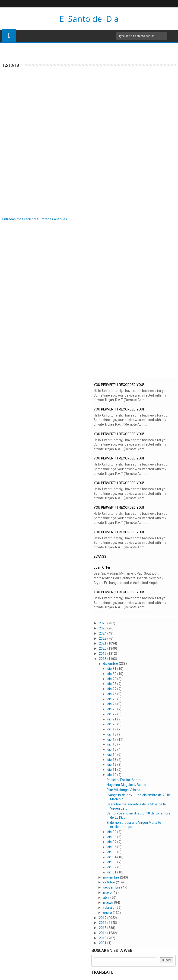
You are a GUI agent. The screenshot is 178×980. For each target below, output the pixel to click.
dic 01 (112, 872)
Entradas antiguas (53, 219)
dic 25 (112, 699)
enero (108, 913)
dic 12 (112, 765)
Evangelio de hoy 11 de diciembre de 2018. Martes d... (139, 797)
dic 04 (112, 857)
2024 (103, 633)
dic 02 (112, 867)
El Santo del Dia (89, 19)
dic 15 (112, 749)
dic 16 (112, 744)
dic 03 (112, 862)
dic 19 (112, 729)
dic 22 (112, 714)
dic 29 (112, 679)
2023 (103, 638)
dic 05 (112, 852)
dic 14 (112, 755)
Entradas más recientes (20, 219)
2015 (103, 928)
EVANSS (100, 557)
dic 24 (112, 704)
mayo (108, 892)
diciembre (111, 664)
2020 (103, 648)
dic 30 (112, 674)
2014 (103, 933)
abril (107, 898)
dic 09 (112, 832)
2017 (103, 918)
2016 (103, 923)
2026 (103, 623)
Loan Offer (102, 567)
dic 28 (112, 684)
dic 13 (112, 760)
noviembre (112, 877)
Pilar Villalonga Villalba (123, 790)
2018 (103, 659)
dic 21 (112, 719)
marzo (109, 902)
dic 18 (112, 734)
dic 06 (112, 847)
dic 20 (112, 724)
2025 (103, 628)
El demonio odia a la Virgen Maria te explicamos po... (134, 825)
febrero (109, 908)
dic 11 (112, 770)
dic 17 (112, 739)
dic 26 (112, 694)
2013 (103, 938)
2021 (103, 643)
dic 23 (112, 709)
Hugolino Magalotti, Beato (126, 785)
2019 (103, 654)
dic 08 (112, 837)
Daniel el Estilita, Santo (124, 780)
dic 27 (112, 689)
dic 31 (112, 669)
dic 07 (112, 842)
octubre (110, 882)
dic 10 (112, 775)
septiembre (112, 887)
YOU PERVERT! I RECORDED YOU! (119, 385)
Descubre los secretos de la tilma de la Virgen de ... (136, 806)
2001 (103, 943)
